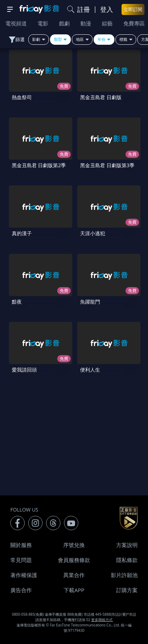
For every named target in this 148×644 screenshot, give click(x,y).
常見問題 (21, 560)
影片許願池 (124, 575)
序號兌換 (74, 545)
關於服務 (21, 545)
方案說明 (127, 545)
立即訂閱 (133, 9)
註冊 (84, 9)
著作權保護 (24, 575)
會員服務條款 (74, 560)
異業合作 (74, 575)
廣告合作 (21, 590)
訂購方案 (127, 590)
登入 (107, 9)
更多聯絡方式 (102, 620)
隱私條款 (127, 560)
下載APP (74, 590)
